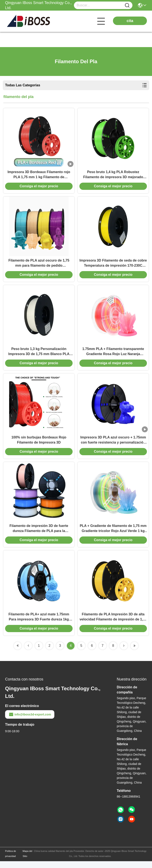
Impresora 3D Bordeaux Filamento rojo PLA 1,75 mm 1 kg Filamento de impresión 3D (39, 176)
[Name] (127, 5)
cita (130, 21)
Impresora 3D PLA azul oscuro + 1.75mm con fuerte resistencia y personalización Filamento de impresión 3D (113, 445)
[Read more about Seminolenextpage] (18, 652)
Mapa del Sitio (27, 860)
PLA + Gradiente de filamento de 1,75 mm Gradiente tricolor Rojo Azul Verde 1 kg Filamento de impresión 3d (113, 534)
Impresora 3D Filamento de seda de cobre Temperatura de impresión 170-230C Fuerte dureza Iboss (113, 266)
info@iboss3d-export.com (30, 721)
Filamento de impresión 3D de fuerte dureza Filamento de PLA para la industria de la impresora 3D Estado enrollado (39, 534)
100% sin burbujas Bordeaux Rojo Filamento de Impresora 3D (39, 444)
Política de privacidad (11, 860)
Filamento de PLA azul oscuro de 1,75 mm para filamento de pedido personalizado (39, 266)
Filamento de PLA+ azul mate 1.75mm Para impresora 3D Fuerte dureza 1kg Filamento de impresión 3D (39, 624)
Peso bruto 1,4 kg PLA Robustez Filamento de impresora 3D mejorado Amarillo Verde (113, 176)
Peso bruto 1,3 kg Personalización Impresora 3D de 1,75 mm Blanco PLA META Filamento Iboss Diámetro (39, 355)
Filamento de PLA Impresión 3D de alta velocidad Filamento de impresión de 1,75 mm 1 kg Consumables (113, 624)
